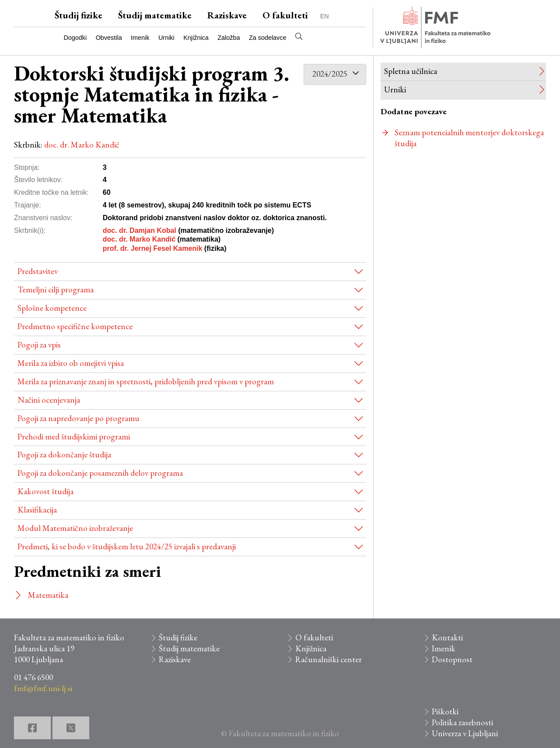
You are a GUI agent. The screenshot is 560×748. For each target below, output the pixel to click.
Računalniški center (329, 659)
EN (325, 16)
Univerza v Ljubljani (465, 733)
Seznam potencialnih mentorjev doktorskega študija (469, 138)
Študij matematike (155, 15)
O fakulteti (285, 15)
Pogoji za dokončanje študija (64, 455)
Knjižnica (196, 38)
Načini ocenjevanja (49, 400)
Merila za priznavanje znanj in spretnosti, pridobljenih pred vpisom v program (146, 381)
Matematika (48, 595)
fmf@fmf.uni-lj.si (43, 688)
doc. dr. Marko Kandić (82, 145)
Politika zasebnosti (462, 722)
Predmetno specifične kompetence (75, 326)
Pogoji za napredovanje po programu (79, 418)
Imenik (140, 38)
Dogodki (75, 38)
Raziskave (227, 15)
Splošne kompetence (52, 308)
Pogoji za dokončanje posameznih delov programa (100, 473)
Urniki (166, 38)
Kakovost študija (45, 491)
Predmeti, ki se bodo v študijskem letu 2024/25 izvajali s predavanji (127, 546)
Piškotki (445, 711)
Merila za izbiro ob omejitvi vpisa (71, 363)
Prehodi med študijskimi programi (74, 437)
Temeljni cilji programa (56, 290)
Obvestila (109, 38)
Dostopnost (452, 659)
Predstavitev (38, 271)
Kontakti (447, 637)
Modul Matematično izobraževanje (75, 528)
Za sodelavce (268, 38)
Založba (229, 38)
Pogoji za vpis (39, 345)
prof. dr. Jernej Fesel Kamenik (153, 248)
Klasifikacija (37, 510)
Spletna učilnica (411, 71)
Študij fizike (79, 15)
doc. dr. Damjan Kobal (140, 230)
